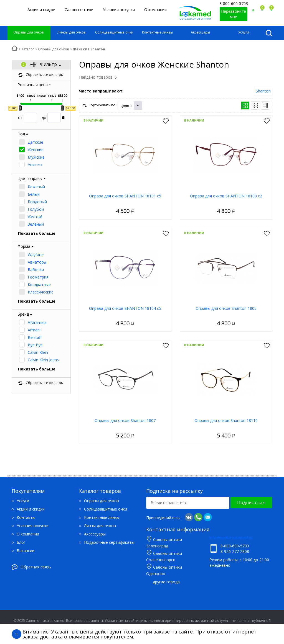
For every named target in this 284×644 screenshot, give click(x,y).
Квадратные (39, 284)
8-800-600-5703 (234, 3)
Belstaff (35, 337)
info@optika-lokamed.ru (231, 538)
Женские (36, 150)
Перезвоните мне (234, 14)
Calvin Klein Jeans (43, 360)
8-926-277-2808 (235, 551)
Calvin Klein (38, 352)
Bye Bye (35, 345)
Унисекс (35, 165)
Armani (34, 330)
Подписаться (251, 503)
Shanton (263, 91)
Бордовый (37, 202)
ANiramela (37, 322)
